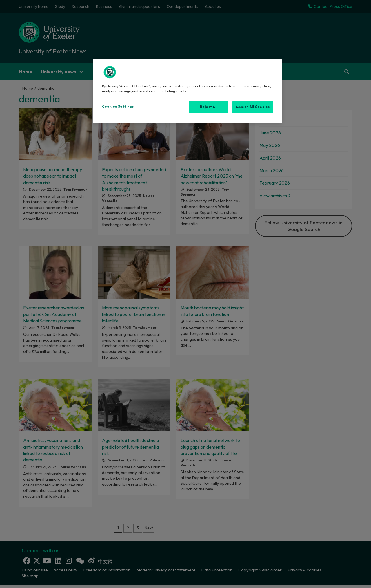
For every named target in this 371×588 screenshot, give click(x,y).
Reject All (209, 107)
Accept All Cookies (253, 107)
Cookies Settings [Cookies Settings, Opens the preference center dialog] (118, 107)
